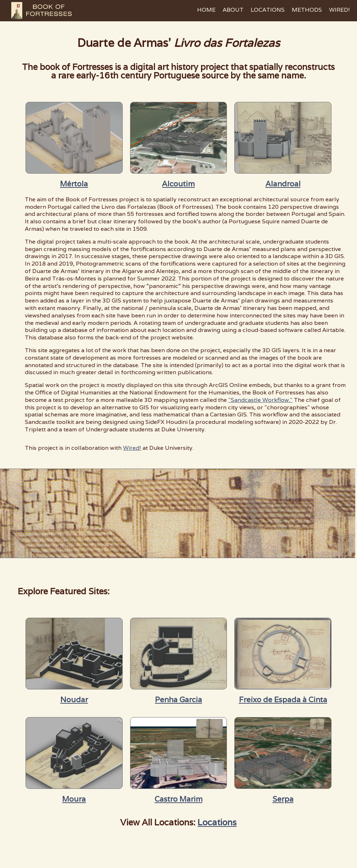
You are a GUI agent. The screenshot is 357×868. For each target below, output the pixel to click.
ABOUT (233, 10)
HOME (206, 10)
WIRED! (339, 10)
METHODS (307, 10)
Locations (217, 822)
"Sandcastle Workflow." (260, 400)
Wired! (132, 448)
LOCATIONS (268, 10)
